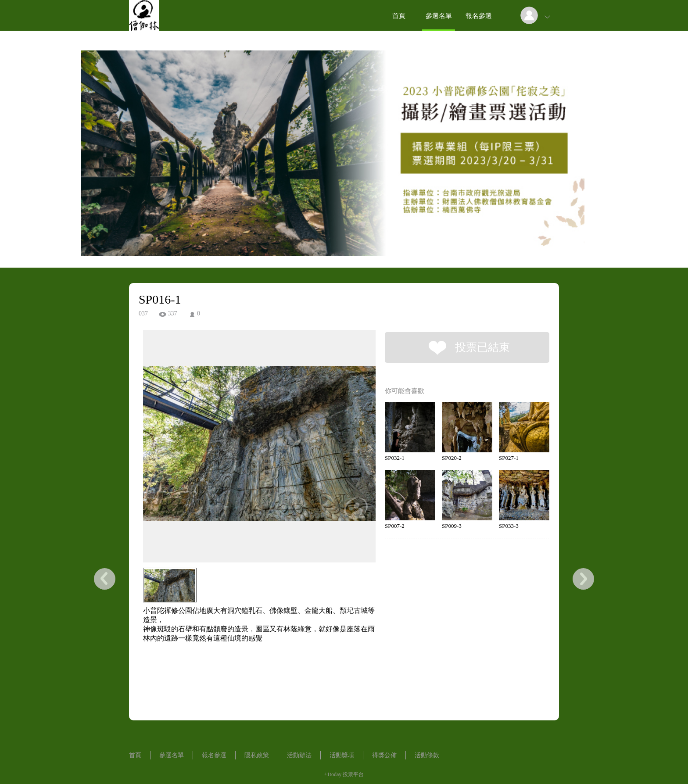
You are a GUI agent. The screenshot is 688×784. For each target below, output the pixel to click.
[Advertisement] (246, 683)
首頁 (399, 16)
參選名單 (439, 16)
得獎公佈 (384, 755)
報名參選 (479, 16)
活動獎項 (342, 755)
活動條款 (427, 755)
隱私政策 (257, 755)
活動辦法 (299, 755)
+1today (333, 774)
